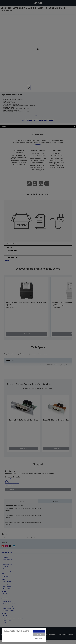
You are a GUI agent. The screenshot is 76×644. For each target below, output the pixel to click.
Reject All (39, 635)
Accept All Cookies (39, 631)
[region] (24, 635)
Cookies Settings (39, 638)
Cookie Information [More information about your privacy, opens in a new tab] (20, 633)
